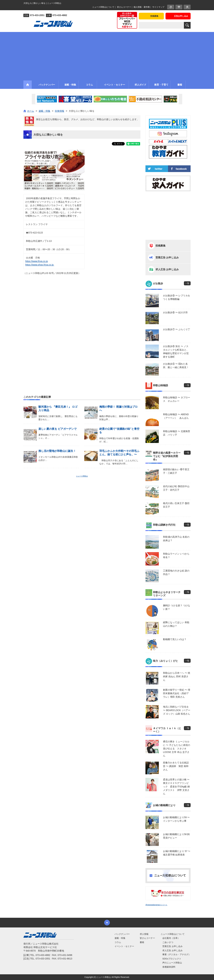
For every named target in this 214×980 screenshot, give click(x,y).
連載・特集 (120, 938)
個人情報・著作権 (142, 7)
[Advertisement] (107, 55)
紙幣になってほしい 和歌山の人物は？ (176, 624)
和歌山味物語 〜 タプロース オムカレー (177, 399)
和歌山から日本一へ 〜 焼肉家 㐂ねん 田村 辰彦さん (177, 676)
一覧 (187, 283)
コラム (118, 942)
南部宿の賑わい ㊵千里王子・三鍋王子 (176, 471)
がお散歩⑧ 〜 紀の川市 (175, 312)
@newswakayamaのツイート (156, 905)
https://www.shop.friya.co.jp (40, 265)
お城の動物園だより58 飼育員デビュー (176, 836)
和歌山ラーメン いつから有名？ (176, 556)
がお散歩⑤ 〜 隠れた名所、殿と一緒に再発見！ (176, 366)
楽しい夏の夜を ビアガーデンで (58, 429)
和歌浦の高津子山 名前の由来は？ (176, 539)
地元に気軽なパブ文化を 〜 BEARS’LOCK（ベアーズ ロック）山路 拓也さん (177, 710)
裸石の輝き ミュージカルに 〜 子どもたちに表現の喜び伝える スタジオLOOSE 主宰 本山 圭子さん (177, 749)
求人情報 (144, 934)
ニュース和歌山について (103, 7)
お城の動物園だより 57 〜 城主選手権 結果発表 (177, 853)
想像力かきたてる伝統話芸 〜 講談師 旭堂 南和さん (176, 766)
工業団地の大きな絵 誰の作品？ (176, 572)
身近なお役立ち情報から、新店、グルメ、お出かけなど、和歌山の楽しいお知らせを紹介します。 (87, 119)
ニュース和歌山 (82, 476)
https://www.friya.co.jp (37, 261)
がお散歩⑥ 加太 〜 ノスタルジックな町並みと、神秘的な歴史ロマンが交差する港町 (176, 352)
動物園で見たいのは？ (175, 639)
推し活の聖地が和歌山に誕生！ (57, 451)
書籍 (142, 942)
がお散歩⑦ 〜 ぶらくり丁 (177, 329)
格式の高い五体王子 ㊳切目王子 (176, 505)
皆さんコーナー (124, 7)
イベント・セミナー (124, 946)
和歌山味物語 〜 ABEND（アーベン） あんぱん (176, 416)
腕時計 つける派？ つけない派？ (177, 607)
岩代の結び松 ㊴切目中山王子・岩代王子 (176, 488)
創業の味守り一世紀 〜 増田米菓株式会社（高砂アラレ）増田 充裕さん (177, 693)
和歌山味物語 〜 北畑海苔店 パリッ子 (177, 433)
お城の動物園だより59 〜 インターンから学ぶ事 (176, 819)
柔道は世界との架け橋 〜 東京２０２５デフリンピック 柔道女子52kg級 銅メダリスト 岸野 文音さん (177, 787)
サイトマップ (158, 7)
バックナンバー (122, 934)
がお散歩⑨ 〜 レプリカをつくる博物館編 (177, 297)
